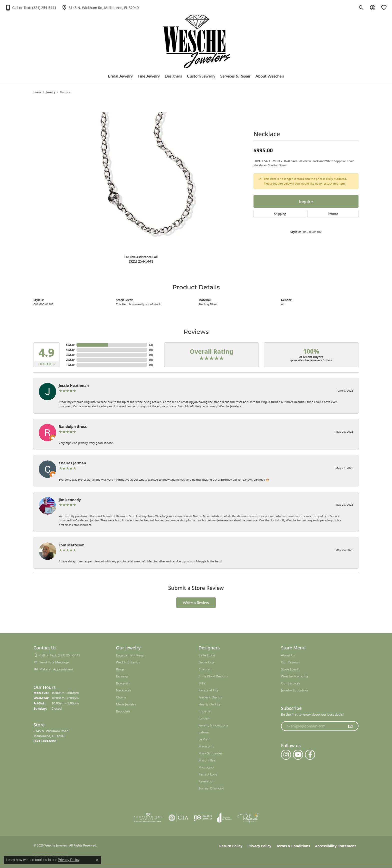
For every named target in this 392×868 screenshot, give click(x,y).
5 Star (70, 345)
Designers (173, 76)
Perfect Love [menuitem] (208, 774)
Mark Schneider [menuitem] (210, 753)
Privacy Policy (259, 846)
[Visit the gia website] (178, 818)
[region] (141, 176)
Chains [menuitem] (121, 697)
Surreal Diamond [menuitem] (211, 788)
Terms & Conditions (293, 846)
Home (37, 92)
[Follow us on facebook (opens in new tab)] (310, 755)
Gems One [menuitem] (206, 662)
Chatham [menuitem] (205, 669)
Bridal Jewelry (120, 76)
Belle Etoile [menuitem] (207, 655)
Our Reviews (290, 662)
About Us (288, 655)
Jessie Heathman (74, 385)
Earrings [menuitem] (122, 676)
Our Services (290, 683)
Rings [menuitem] (120, 669)
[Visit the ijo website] (203, 818)
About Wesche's (270, 76)
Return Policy (231, 846)
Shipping (280, 214)
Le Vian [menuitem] (204, 739)
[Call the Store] (45, 741)
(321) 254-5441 (141, 261)
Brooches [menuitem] (123, 711)
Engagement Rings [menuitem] (130, 655)
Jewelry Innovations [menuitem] (213, 725)
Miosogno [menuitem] (206, 767)
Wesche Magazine (295, 676)
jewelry (50, 92)
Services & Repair (235, 76)
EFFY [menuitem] (202, 683)
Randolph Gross (73, 426)
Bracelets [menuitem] (123, 683)
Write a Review (196, 603)
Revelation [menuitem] (206, 781)
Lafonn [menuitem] (204, 732)
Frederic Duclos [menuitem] (210, 697)
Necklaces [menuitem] (124, 690)
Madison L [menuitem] (206, 746)
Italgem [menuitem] (204, 718)
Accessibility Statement (335, 846)
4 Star (70, 350)
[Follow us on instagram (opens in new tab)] (286, 755)
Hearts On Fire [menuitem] (209, 704)
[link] (100, 8)
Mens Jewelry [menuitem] (126, 704)
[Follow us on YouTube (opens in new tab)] (298, 755)
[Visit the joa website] (224, 818)
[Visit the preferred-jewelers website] (248, 818)
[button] (31, 8)
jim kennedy (70, 500)
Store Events (290, 669)
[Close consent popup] (97, 860)
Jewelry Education (294, 690)
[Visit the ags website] (148, 818)
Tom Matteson (72, 545)
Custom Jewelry (201, 76)
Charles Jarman (72, 463)
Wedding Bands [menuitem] (128, 662)
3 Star (70, 355)
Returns (333, 214)
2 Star (70, 360)
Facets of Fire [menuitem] (208, 690)
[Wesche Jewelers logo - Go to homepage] (196, 37)
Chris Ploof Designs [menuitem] (213, 676)
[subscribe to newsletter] (350, 726)
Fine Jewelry (149, 76)
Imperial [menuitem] (205, 711)
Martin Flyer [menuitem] (208, 760)
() (151, 345)
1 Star (70, 365)
